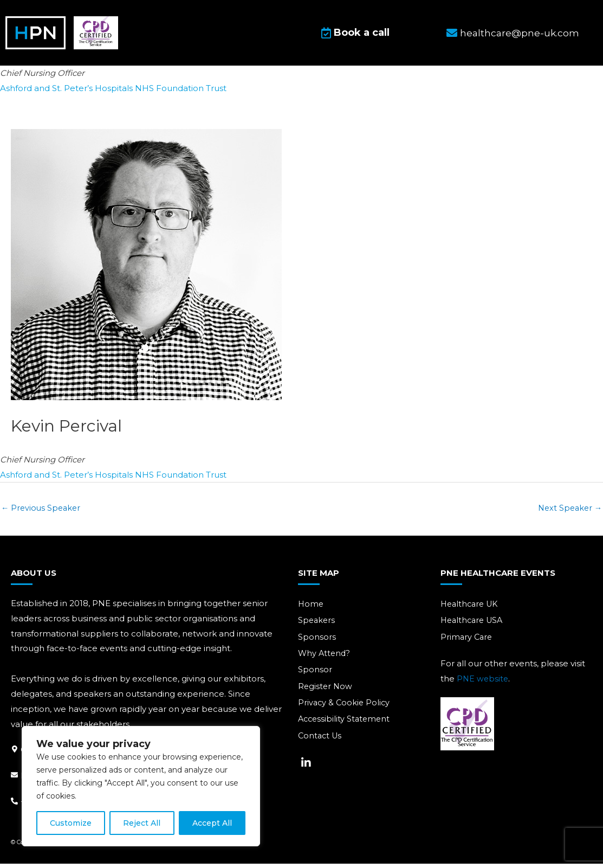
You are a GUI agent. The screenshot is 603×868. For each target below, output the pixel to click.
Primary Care (467, 641)
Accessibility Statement (346, 725)
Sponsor (315, 675)
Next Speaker (568, 511)
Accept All (212, 823)
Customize (71, 823)
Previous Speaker (42, 511)
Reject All (142, 823)
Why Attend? (325, 658)
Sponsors (317, 641)
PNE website (483, 683)
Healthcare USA (474, 624)
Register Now (326, 692)
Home (311, 607)
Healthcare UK (471, 607)
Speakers (317, 624)
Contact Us (321, 742)
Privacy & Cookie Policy (345, 708)
